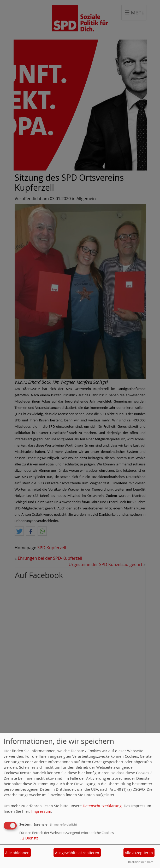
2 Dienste (29, 838)
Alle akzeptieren (139, 853)
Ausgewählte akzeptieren (77, 853)
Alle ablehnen (17, 853)
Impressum (41, 811)
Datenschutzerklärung (102, 806)
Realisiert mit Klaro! (141, 862)
